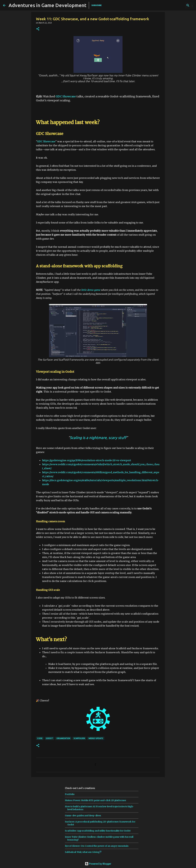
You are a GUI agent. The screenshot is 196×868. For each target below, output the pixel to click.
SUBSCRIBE (97, 5)
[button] (38, 29)
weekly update (96, 738)
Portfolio (70, 794)
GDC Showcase (66, 96)
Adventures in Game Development (47, 5)
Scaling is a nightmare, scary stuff (98, 438)
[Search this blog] (177, 5)
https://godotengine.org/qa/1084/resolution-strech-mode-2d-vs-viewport (87, 460)
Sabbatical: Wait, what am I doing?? (83, 852)
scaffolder (79, 738)
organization (63, 738)
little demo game (91, 290)
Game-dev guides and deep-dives (83, 816)
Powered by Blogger (98, 864)
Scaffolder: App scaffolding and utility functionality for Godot (98, 831)
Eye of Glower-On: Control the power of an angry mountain (97, 846)
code (40, 738)
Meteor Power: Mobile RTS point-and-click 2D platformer (96, 800)
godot (49, 738)
